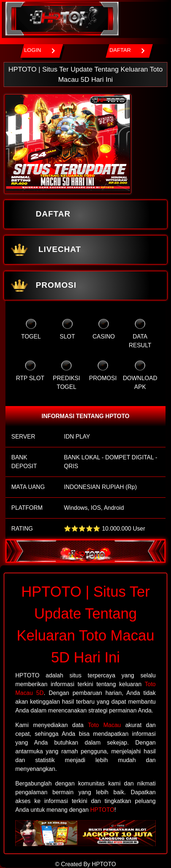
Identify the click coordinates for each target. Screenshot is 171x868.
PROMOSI (42, 286)
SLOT (67, 329)
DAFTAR (39, 214)
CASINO (104, 329)
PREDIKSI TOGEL (67, 375)
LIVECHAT (45, 250)
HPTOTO (102, 810)
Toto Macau (104, 725)
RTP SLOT (30, 371)
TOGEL (31, 329)
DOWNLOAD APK (140, 375)
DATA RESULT (140, 333)
